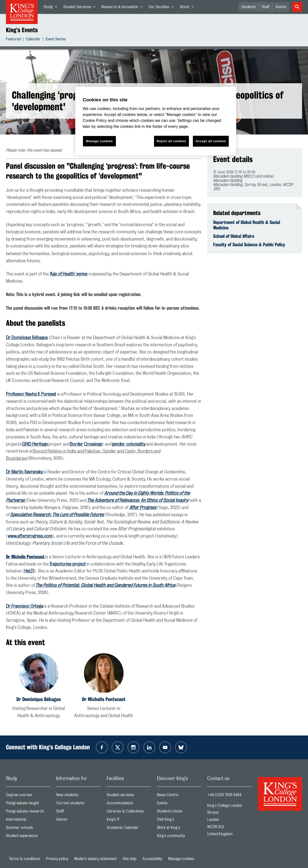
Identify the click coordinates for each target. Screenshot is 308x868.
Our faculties (163, 8)
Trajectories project (67, 564)
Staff (266, 7)
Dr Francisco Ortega (25, 606)
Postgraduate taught (28, 804)
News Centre (179, 796)
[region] (156, 121)
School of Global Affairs (234, 236)
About (188, 8)
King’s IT (129, 821)
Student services (129, 796)
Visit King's (179, 821)
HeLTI (29, 571)
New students (78, 796)
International (28, 821)
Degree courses (28, 796)
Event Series (56, 40)
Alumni (281, 7)
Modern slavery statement (95, 859)
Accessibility (152, 859)
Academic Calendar (129, 829)
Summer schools (28, 829)
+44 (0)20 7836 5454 (224, 795)
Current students (78, 804)
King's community (179, 837)
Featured (13, 40)
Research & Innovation (123, 8)
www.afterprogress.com (30, 536)
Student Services (81, 8)
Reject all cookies (171, 141)
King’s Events (22, 30)
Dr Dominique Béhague (27, 338)
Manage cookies (181, 859)
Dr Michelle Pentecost (104, 699)
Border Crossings (86, 444)
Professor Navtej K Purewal (31, 394)
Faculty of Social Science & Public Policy (249, 244)
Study (52, 8)
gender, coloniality (129, 444)
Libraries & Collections (129, 812)
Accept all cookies (211, 141)
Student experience (28, 837)
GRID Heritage (35, 444)
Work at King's (179, 829)
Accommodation (129, 804)
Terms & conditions (25, 859)
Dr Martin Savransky (24, 472)
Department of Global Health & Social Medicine (247, 225)
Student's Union (179, 812)
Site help (129, 859)
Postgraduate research (28, 812)
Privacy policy (57, 859)
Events (179, 804)
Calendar (33, 40)
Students (249, 7)
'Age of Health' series (69, 274)
